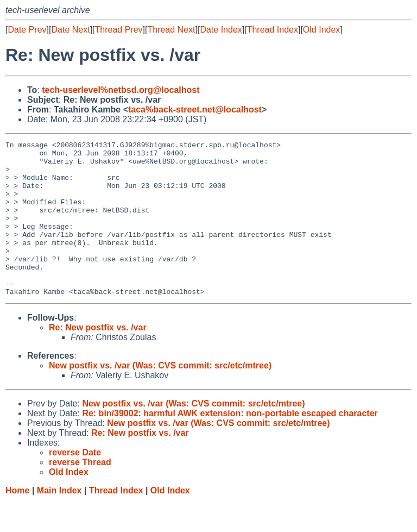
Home (17, 521)
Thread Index (273, 30)
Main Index (59, 521)
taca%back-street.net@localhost (195, 109)
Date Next (70, 30)
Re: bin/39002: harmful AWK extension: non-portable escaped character (230, 444)
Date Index (221, 30)
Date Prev (27, 30)
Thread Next (171, 30)
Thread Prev (119, 30)
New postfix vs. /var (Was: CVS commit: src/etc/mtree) (160, 396)
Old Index (321, 30)
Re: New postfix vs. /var (98, 358)
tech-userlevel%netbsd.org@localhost (121, 90)
